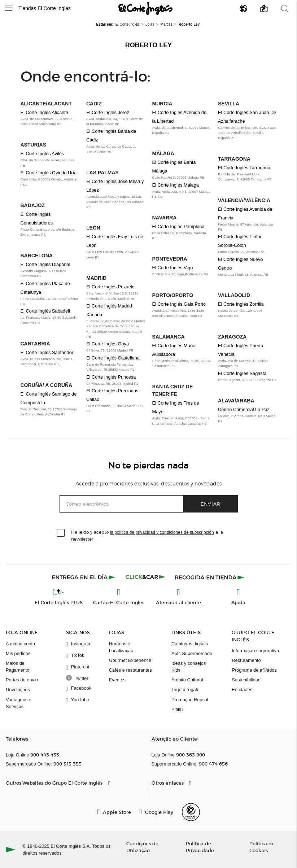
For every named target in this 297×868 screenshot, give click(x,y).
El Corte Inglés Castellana (113, 358)
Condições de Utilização (142, 847)
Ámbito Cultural (187, 680)
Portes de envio (22, 680)
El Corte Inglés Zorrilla (241, 304)
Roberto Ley (149, 45)
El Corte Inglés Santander (47, 352)
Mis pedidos (18, 653)
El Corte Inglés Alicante (44, 112)
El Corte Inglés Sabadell (45, 311)
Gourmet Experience (130, 660)
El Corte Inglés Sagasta (242, 373)
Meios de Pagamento (18, 667)
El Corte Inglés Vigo (173, 268)
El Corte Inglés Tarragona (244, 168)
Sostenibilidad (246, 680)
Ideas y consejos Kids (189, 667)
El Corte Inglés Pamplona (178, 226)
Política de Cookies (262, 847)
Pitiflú (177, 709)
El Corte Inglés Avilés (42, 154)
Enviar (211, 504)
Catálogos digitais (190, 644)
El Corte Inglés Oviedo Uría (49, 173)
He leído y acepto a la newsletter (147, 535)
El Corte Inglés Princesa (111, 377)
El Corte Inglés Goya (108, 344)
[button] (8, 8)
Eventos (117, 680)
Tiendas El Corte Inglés (45, 8)
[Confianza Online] (191, 812)
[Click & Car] (146, 577)
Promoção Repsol (190, 700)
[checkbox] (61, 533)
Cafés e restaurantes (130, 670)
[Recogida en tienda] (210, 577)
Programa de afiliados (254, 670)
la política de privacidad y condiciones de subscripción (162, 532)
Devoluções (18, 690)
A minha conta (20, 644)
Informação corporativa (255, 651)
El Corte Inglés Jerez (108, 112)
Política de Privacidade (200, 847)
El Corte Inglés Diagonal (45, 264)
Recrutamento (246, 660)
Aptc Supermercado (192, 653)
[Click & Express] (84, 577)
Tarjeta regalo (185, 690)
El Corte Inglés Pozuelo (110, 287)
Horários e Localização (121, 647)
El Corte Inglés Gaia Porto (179, 304)
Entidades (242, 690)
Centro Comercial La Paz (244, 409)
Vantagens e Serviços (19, 703)
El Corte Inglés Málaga (176, 185)
